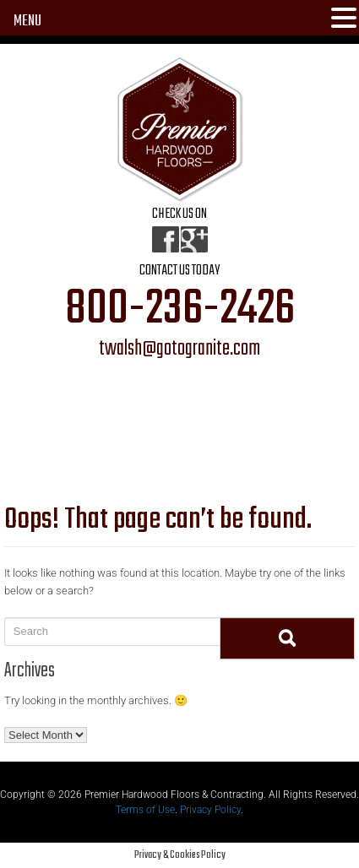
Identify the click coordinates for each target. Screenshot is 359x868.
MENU (27, 22)
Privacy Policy (210, 810)
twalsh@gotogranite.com (179, 350)
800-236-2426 (180, 310)
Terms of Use (145, 810)
